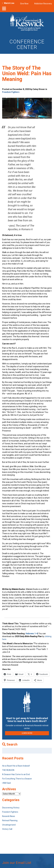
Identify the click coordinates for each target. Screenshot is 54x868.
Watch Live (9, 3)
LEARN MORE (27, 733)
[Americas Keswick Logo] (27, 23)
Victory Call (7, 829)
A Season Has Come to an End (16, 774)
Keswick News (9, 816)
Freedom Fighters (11, 92)
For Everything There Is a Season (17, 779)
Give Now (24, 4)
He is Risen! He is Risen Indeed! (16, 766)
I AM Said (6, 783)
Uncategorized (9, 825)
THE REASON (8, 770)
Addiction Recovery (43, 4)
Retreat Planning (10, 820)
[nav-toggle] (4, 9)
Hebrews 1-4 (32, 634)
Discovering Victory (11, 808)
